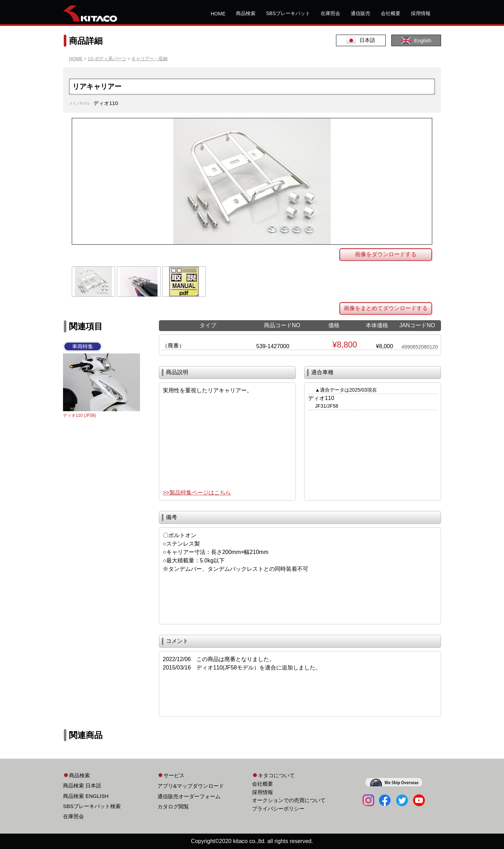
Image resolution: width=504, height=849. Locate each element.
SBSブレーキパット (288, 13)
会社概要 (391, 13)
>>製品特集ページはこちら (197, 493)
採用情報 (421, 13)
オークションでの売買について (289, 800)
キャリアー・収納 (149, 59)
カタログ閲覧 (173, 806)
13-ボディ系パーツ (107, 59)
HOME (218, 14)
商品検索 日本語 (82, 785)
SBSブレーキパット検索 (92, 806)
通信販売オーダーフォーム (189, 796)
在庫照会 (330, 13)
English (416, 40)
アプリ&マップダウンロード (191, 786)
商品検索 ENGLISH (86, 796)
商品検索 (246, 13)
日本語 (361, 40)
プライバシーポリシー (278, 809)
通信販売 (360, 13)
